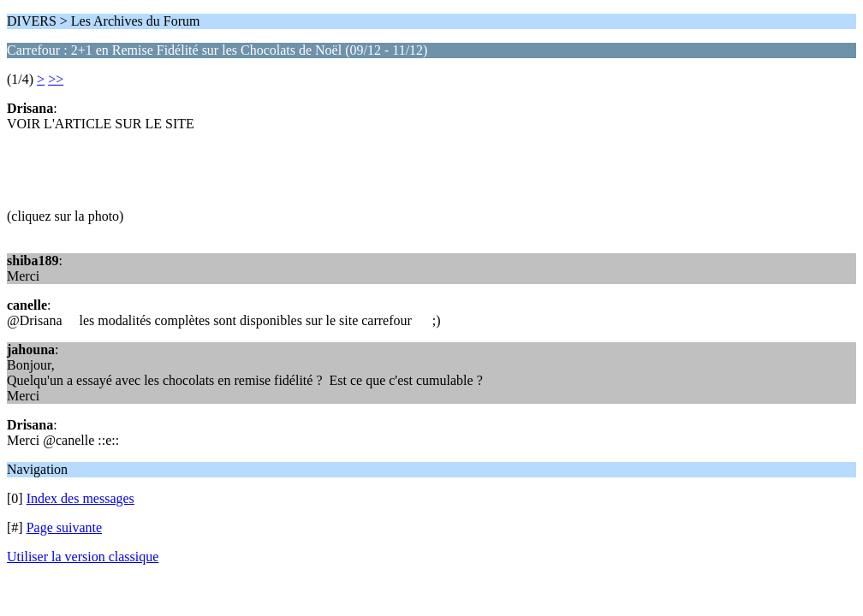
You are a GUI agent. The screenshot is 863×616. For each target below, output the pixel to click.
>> (56, 79)
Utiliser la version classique (83, 557)
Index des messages (80, 498)
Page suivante (64, 527)
